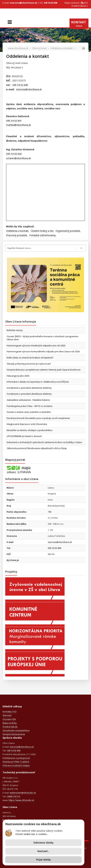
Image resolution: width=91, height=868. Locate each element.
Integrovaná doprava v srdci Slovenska (27, 424)
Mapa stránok (72, 3)
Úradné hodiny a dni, (42, 231)
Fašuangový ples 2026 (18, 376)
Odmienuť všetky (43, 843)
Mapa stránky (10, 723)
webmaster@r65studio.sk (23, 793)
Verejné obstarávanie (14, 734)
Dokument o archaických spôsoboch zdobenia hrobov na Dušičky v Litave (44, 442)
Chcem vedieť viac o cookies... (32, 834)
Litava (79, 24)
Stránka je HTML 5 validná (16, 762)
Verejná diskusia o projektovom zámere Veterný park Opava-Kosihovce (44, 370)
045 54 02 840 (51, 3)
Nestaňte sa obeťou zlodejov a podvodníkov (30, 430)
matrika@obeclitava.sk (18, 125)
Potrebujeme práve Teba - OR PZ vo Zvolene (29, 406)
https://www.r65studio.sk (21, 800)
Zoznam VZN (9, 719)
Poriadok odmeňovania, (43, 235)
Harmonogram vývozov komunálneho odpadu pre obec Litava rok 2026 (43, 351)
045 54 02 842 (14, 154)
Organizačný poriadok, (68, 231)
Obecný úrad (39, 48)
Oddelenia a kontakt (62, 48)
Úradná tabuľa (79, 6)
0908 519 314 (14, 796)
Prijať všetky (44, 860)
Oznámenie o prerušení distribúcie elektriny (29, 388)
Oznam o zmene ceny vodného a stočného (29, 412)
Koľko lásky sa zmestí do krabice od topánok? (30, 358)
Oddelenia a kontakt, (18, 231)
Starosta (7, 715)
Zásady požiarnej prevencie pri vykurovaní (29, 364)
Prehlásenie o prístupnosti (16, 758)
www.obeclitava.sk (18, 48)
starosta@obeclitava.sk (23, 3)
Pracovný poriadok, (17, 235)
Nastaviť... (44, 851)
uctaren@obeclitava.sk (18, 158)
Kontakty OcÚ (9, 712)
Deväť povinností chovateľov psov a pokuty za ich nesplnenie (38, 418)
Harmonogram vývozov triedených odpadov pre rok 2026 (36, 345)
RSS (86, 3)
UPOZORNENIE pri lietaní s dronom (24, 436)
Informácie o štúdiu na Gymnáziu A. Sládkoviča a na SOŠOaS (38, 382)
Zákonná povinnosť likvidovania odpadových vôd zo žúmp (37, 448)
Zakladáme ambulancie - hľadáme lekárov (28, 400)
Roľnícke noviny (15, 330)
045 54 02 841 (14, 121)
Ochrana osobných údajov (16, 765)
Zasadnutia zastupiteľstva (16, 730)
